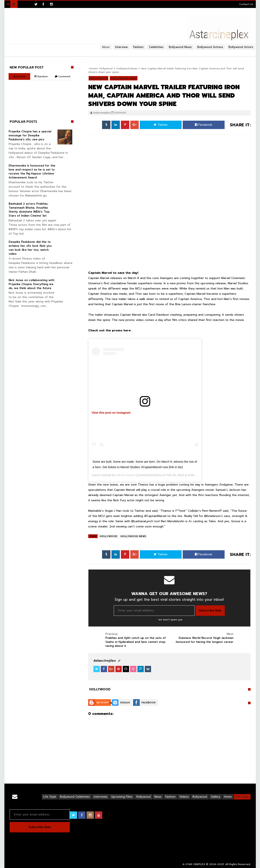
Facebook (204, 125)
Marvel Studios (126, 475)
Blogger (103, 703)
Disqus (125, 703)
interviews (101, 797)
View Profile (103, 661)
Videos (184, 797)
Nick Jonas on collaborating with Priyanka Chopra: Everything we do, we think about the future (31, 284)
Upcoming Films (122, 797)
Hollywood (109, 536)
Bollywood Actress (210, 47)
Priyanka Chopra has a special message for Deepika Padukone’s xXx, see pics (30, 135)
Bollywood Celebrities (75, 797)
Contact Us (246, 4)
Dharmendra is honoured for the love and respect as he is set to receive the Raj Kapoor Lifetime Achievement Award (32, 172)
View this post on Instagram (111, 413)
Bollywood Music (180, 47)
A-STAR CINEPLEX (194, 864)
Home (228, 797)
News (158, 797)
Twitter (161, 125)
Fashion (170, 797)
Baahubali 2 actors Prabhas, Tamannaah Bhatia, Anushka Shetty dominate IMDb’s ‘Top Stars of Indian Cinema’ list (29, 210)
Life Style (50, 797)
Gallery (215, 797)
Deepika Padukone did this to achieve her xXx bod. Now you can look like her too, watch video (30, 248)
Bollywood (200, 797)
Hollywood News (133, 536)
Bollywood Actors (241, 47)
